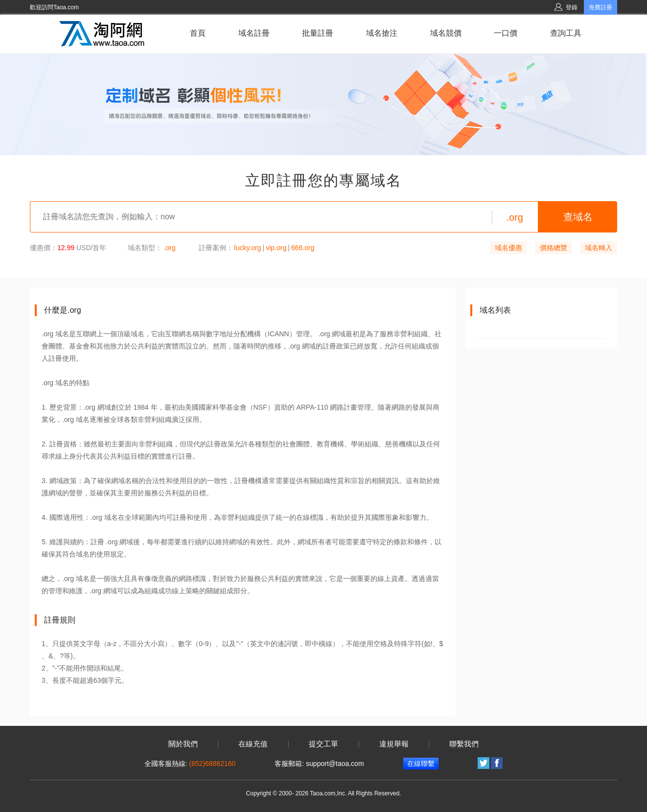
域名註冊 (254, 33)
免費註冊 (601, 7)
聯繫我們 (464, 744)
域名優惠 (508, 248)
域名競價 (446, 33)
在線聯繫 (421, 764)
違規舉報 (394, 744)
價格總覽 (554, 248)
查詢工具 (566, 33)
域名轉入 (599, 248)
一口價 (506, 33)
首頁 (198, 33)
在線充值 (253, 744)
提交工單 (323, 744)
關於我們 (183, 744)
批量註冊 (318, 33)
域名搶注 (382, 33)
